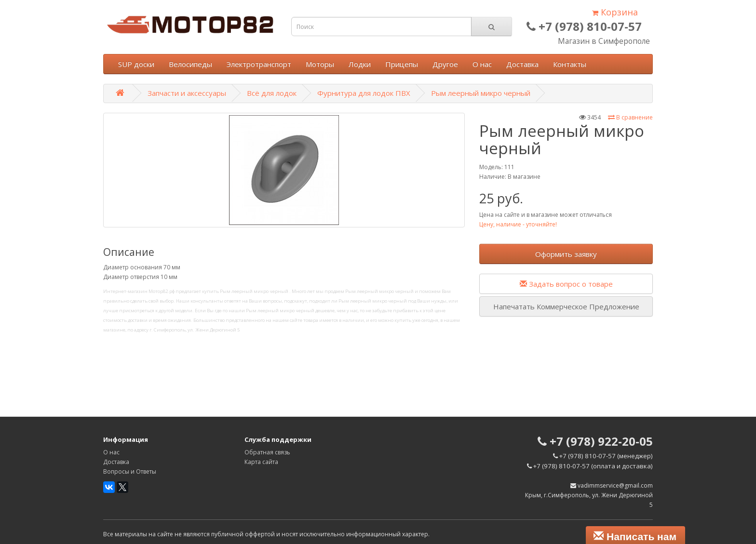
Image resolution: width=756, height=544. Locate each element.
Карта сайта (261, 462)
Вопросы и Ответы (130, 471)
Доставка (522, 64)
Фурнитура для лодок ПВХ (364, 93)
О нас (482, 64)
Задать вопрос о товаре (566, 284)
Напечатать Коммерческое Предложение (566, 306)
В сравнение (630, 117)
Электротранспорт (259, 64)
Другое (445, 64)
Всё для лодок (272, 93)
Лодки (360, 64)
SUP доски (136, 64)
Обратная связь (267, 452)
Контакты (570, 64)
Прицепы (402, 64)
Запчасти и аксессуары (187, 93)
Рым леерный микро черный (481, 93)
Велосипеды (190, 64)
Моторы (320, 64)
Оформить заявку (566, 254)
